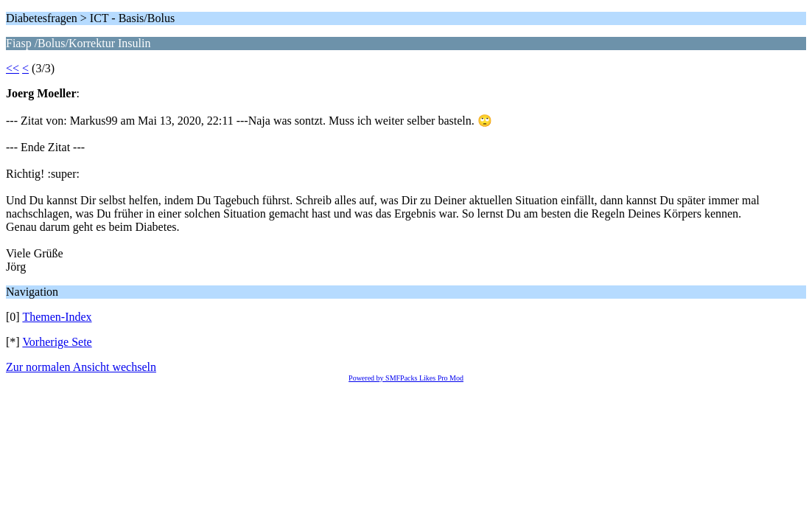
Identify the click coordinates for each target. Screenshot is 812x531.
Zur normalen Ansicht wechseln (81, 367)
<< (13, 68)
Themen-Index (57, 317)
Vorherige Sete (57, 342)
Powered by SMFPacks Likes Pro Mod (406, 378)
